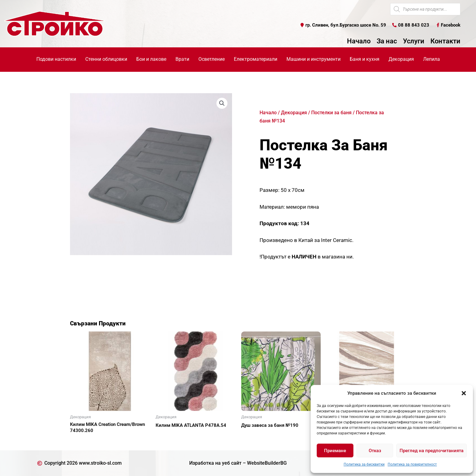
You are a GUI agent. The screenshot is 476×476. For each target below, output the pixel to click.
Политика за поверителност (412, 464)
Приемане (335, 451)
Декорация (294, 113)
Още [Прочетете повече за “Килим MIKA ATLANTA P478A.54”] (168, 436)
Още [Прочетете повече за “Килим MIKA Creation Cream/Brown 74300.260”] (82, 441)
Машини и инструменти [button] (314, 59)
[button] (464, 393)
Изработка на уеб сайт (215, 463)
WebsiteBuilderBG (267, 463)
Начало (359, 41)
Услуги (414, 41)
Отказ (375, 451)
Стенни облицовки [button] (106, 59)
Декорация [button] (401, 59)
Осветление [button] (212, 59)
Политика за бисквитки (364, 464)
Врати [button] (182, 59)
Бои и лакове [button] (151, 59)
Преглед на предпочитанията (432, 451)
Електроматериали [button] (256, 59)
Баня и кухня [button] (365, 59)
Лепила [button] (432, 59)
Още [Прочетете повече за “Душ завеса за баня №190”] (253, 436)
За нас (387, 41)
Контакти (445, 41)
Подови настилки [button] (56, 59)
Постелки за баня (331, 113)
